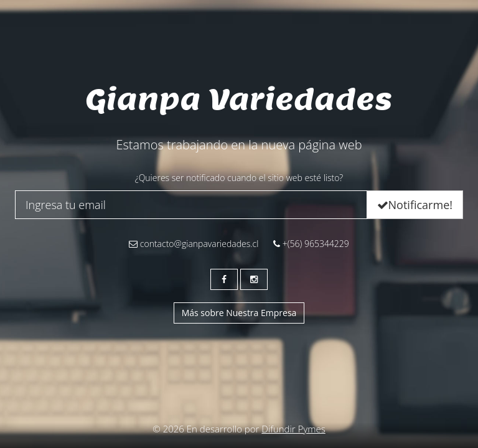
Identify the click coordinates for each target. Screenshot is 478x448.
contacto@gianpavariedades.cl (194, 244)
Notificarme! (415, 205)
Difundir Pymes (293, 429)
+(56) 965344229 (311, 244)
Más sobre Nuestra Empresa (239, 313)
